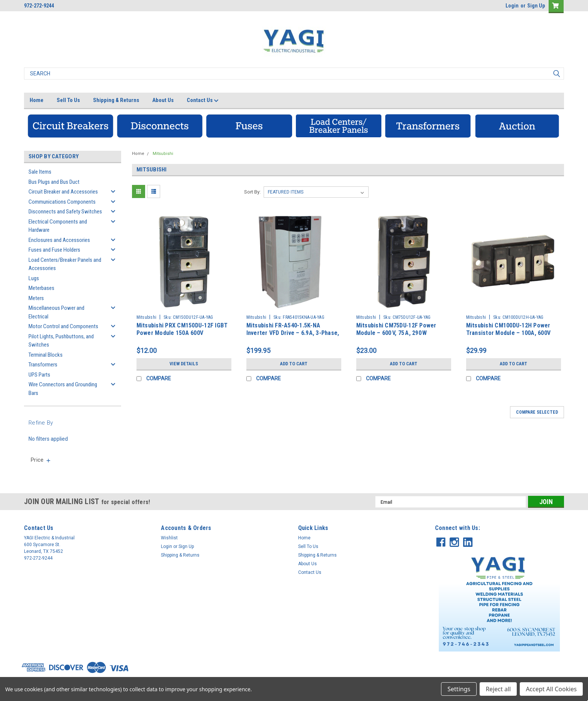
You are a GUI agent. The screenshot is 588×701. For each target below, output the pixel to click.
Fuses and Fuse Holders (54, 250)
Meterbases (41, 288)
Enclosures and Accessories (59, 240)
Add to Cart (294, 364)
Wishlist (169, 538)
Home (37, 100)
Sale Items (40, 172)
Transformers (43, 365)
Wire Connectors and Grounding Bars (63, 389)
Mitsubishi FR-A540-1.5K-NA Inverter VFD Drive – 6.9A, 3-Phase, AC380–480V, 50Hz (293, 333)
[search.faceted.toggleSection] (41, 460)
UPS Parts (39, 375)
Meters (36, 298)
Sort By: (252, 192)
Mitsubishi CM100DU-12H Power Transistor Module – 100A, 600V (508, 329)
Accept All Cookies (551, 689)
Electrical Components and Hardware (58, 226)
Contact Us (203, 101)
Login (512, 6)
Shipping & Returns (116, 100)
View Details (184, 364)
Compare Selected (537, 412)
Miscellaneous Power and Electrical (56, 312)
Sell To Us (68, 100)
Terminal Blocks (46, 355)
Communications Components (62, 202)
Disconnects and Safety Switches (65, 212)
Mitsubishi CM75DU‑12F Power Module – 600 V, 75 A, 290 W (396, 329)
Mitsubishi (163, 154)
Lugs (34, 278)
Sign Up (536, 6)
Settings (459, 689)
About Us (163, 100)
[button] (70, 126)
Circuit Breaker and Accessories (63, 192)
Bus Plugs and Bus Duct (54, 182)
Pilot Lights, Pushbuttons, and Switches (61, 341)
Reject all (498, 689)
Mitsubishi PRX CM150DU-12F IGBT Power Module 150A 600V (182, 329)
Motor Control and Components (63, 326)
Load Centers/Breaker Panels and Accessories (65, 264)
